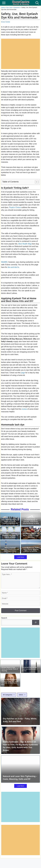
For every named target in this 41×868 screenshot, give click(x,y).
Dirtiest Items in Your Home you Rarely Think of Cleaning (10, 669)
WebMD (4, 262)
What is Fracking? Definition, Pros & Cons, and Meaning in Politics (10, 549)
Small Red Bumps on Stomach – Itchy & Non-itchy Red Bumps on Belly (31, 522)
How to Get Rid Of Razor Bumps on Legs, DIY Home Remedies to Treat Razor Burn (10, 682)
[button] (37, 3)
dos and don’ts (13, 267)
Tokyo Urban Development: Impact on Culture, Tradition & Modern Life (10, 522)
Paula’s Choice (15, 207)
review (24, 409)
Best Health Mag (25, 244)
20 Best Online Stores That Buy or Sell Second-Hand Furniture (31, 535)
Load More (20, 557)
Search (4, 618)
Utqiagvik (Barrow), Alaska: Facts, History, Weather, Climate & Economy (31, 549)
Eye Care (9, 7)
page (23, 373)
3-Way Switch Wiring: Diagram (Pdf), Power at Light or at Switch (10, 535)
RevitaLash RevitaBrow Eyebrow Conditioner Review (29, 669)
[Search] (36, 622)
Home (3, 7)
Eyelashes (17, 7)
